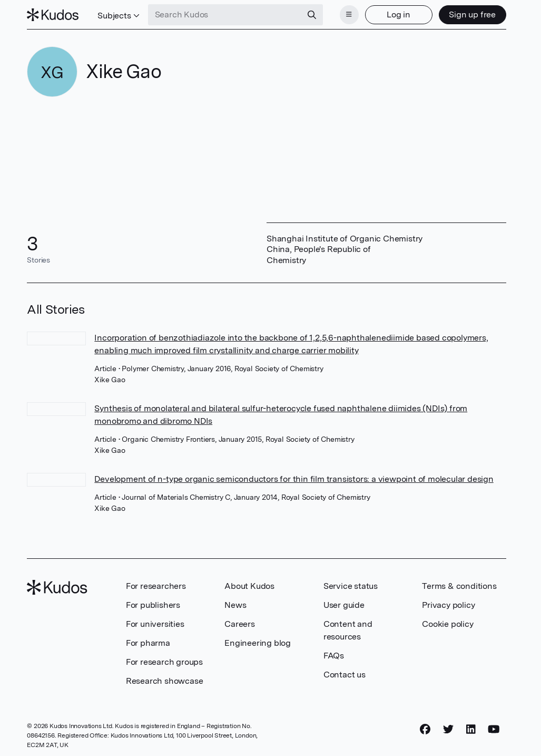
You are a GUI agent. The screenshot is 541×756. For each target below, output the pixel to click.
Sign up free (472, 14)
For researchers (156, 586)
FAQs (334, 656)
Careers (240, 624)
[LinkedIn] (471, 729)
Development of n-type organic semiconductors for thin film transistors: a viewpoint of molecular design (294, 479)
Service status (351, 586)
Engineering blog (258, 643)
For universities (155, 624)
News (235, 605)
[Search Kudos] (225, 15)
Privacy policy (448, 605)
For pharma (148, 643)
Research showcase (165, 681)
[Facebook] (425, 729)
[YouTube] (494, 729)
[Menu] (349, 15)
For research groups (164, 662)
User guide (344, 605)
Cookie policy (447, 624)
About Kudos (249, 586)
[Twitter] (448, 729)
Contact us (345, 675)
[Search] (312, 15)
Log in (399, 14)
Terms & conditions (459, 586)
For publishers (153, 605)
